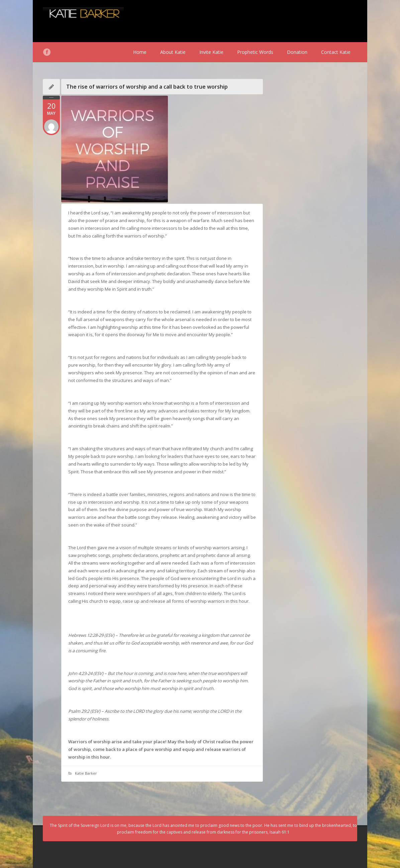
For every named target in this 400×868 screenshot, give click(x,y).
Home (140, 52)
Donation (297, 52)
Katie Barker (86, 773)
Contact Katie (336, 52)
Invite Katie (211, 52)
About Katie (173, 52)
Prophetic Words (255, 52)
